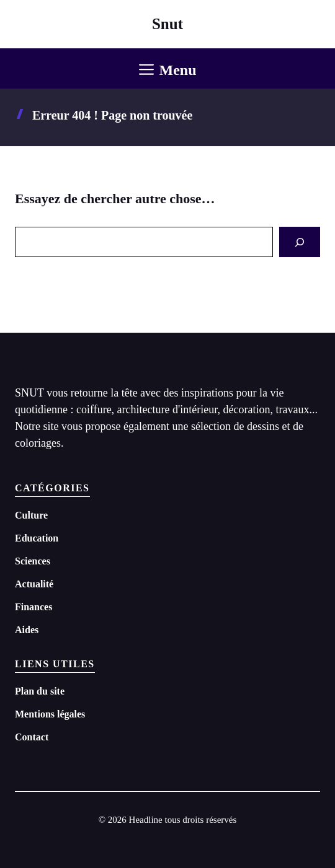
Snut (167, 24)
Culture (31, 515)
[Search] (300, 242)
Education (37, 538)
